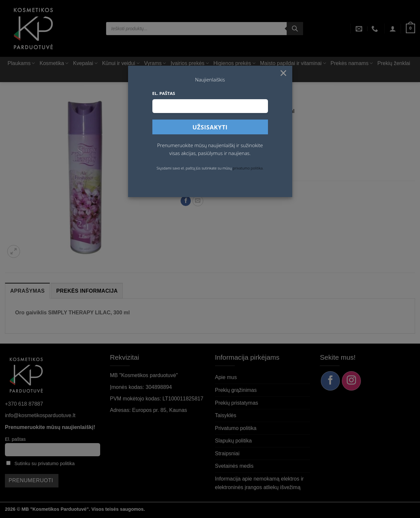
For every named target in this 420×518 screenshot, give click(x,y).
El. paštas (15, 439)
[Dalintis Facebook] (186, 201)
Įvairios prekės (189, 63)
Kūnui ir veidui (121, 63)
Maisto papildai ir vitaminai (293, 63)
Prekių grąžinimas (236, 390)
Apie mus (226, 377)
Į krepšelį (250, 154)
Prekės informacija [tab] (87, 291)
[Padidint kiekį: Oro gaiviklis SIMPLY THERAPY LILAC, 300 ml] (217, 154)
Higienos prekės (234, 63)
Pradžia (188, 102)
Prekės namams (352, 63)
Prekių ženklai (394, 63)
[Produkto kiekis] (202, 154)
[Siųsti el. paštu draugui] (198, 201)
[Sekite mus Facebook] (330, 381)
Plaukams (21, 63)
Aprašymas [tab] (27, 291)
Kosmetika (54, 63)
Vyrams (155, 63)
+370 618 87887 (24, 404)
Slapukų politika (233, 441)
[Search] (295, 29)
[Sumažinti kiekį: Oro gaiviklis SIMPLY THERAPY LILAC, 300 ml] (187, 154)
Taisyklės (226, 415)
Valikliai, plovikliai (257, 102)
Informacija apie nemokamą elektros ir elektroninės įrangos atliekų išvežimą (259, 483)
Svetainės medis (234, 466)
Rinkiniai (223, 76)
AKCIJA (199, 76)
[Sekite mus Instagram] (351, 381)
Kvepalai (85, 63)
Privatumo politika (236, 428)
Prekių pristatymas (237, 403)
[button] (393, 29)
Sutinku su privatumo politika (44, 463)
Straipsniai (227, 453)
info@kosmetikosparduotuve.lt (40, 415)
